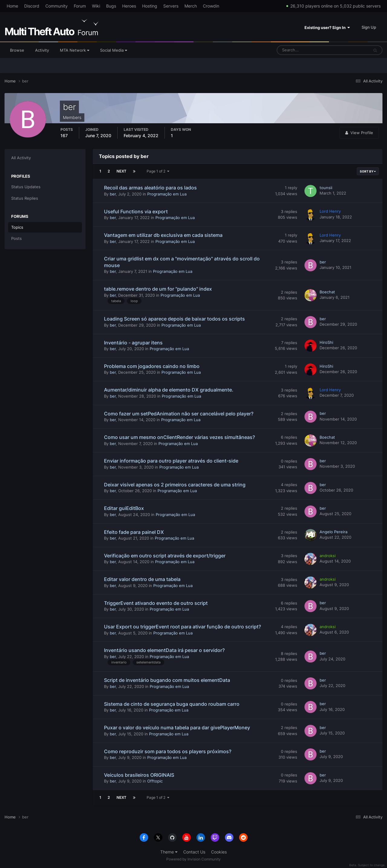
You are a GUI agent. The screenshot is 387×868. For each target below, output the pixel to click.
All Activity (21, 158)
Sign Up (369, 27)
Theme (169, 852)
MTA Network (75, 50)
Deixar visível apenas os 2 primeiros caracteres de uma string (175, 485)
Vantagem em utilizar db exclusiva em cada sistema (163, 235)
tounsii (326, 188)
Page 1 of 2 (158, 171)
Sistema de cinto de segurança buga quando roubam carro (172, 704)
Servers (171, 6)
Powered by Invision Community (193, 859)
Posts (16, 238)
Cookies (219, 852)
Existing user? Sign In (327, 27)
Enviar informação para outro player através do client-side (171, 461)
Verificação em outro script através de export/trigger (165, 556)
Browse (17, 50)
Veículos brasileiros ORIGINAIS (139, 775)
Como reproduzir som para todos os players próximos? (168, 751)
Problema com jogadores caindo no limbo (152, 366)
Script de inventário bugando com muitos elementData (167, 680)
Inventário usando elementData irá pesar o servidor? (164, 650)
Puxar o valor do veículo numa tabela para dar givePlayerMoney (177, 728)
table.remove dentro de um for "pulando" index (158, 289)
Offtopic (155, 781)
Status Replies (25, 198)
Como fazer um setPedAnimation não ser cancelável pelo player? (179, 414)
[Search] (304, 50)
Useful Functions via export (136, 211)
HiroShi (326, 342)
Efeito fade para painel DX (134, 532)
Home (12, 6)
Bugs (111, 6)
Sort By (368, 171)
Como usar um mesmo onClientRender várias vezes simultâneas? (179, 437)
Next (122, 171)
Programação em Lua (167, 194)
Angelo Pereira (333, 532)
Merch (191, 6)
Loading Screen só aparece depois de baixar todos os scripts (174, 319)
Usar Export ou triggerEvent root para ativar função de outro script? (182, 627)
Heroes (129, 6)
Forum (80, 6)
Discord (32, 6)
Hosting (150, 6)
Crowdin (211, 6)
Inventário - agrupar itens (133, 343)
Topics (17, 227)
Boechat (327, 292)
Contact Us (194, 852)
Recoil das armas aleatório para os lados (150, 188)
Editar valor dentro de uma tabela (142, 579)
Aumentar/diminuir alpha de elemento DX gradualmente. (169, 390)
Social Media (114, 50)
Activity (42, 50)
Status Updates (26, 187)
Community (57, 6)
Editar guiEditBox (124, 508)
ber (113, 194)
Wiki (96, 6)
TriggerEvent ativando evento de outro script (156, 603)
